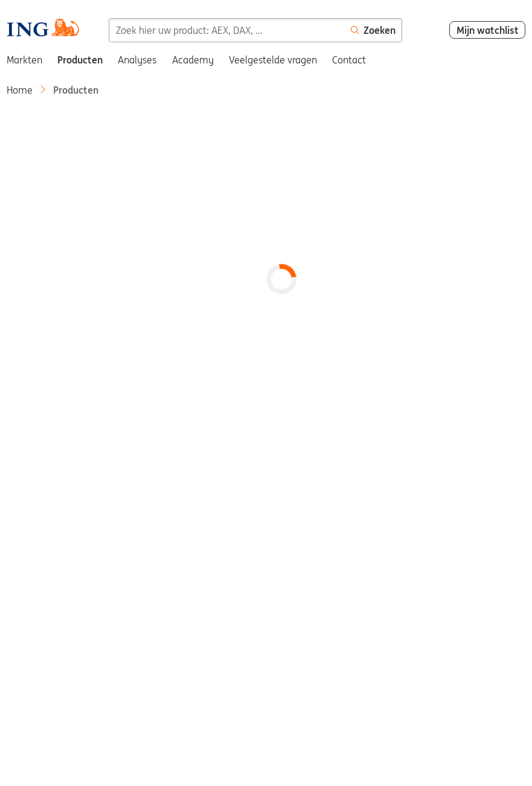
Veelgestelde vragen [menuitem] (273, 60)
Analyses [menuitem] (137, 60)
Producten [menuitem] (80, 60)
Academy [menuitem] (193, 60)
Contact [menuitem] (349, 60)
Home (20, 90)
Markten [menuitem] (24, 60)
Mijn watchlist (488, 30)
